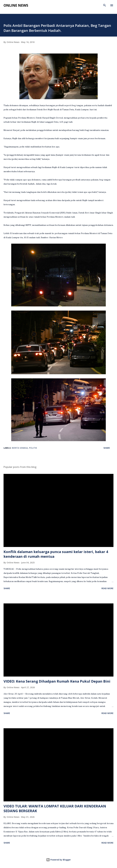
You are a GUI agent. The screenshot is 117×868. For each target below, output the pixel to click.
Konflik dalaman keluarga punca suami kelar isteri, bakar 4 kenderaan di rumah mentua (56, 554)
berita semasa (20, 448)
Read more (107, 588)
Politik (33, 448)
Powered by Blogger (58, 860)
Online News (16, 5)
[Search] (105, 5)
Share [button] (107, 448)
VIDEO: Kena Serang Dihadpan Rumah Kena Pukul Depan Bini (57, 681)
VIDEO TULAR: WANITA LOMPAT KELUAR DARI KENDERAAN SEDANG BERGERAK (55, 808)
